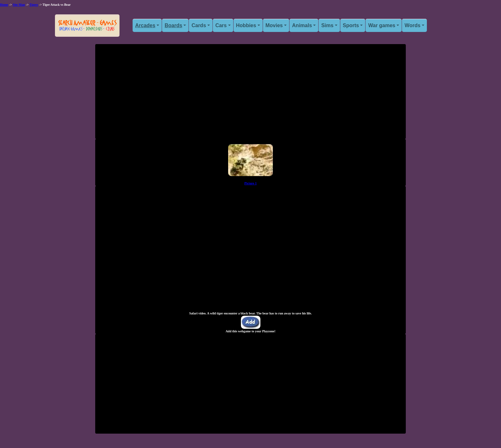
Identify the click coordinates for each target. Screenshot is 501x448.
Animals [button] (302, 25)
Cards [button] (199, 25)
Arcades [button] (145, 25)
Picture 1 (250, 183)
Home (4, 5)
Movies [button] (274, 25)
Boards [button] (173, 25)
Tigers (34, 5)
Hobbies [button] (246, 25)
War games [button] (382, 25)
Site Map (19, 5)
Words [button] (412, 25)
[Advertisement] (250, 94)
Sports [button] (351, 25)
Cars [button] (221, 25)
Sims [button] (327, 25)
